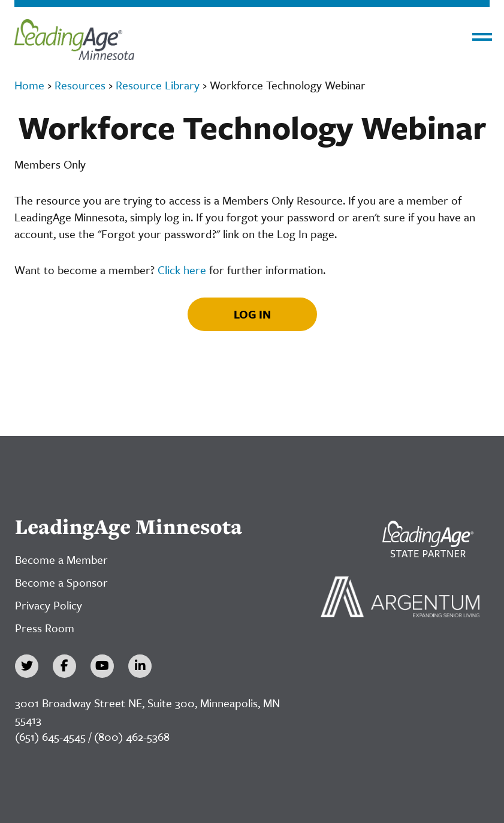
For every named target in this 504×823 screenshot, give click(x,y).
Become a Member (61, 559)
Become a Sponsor (61, 582)
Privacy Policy (49, 605)
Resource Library (158, 85)
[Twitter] (27, 666)
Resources (80, 85)
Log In (252, 314)
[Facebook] (64, 666)
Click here (182, 270)
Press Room (45, 628)
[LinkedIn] (140, 666)
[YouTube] (102, 666)
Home (29, 85)
